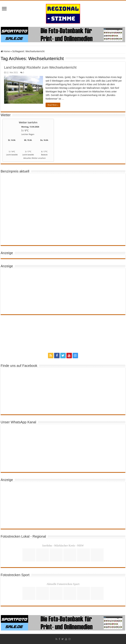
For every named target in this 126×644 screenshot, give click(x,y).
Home (5, 51)
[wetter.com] (12, 159)
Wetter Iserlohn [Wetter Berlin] (28, 122)
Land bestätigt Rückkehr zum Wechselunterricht (40, 67)
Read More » (53, 105)
